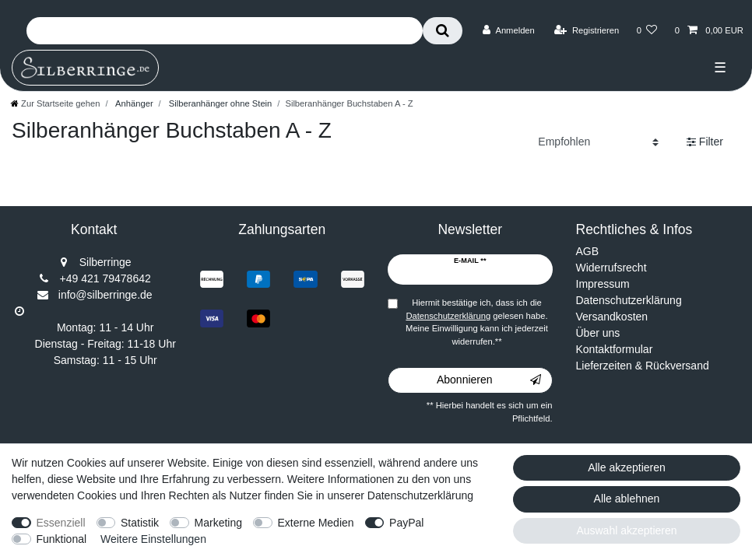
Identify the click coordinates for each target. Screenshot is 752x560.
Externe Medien (316, 523)
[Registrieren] (587, 30)
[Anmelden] (509, 30)
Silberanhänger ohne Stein (220, 103)
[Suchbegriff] (225, 31)
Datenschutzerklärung (629, 300)
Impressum (603, 284)
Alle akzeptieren (627, 467)
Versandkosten (612, 317)
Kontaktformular (615, 349)
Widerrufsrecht (611, 268)
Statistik (140, 523)
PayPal (406, 523)
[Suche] (443, 31)
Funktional (62, 539)
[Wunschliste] (647, 30)
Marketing (218, 523)
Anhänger (134, 103)
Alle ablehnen (627, 499)
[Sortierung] (598, 142)
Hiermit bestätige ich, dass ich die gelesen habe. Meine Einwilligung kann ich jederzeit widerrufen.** (477, 322)
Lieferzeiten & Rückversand (643, 366)
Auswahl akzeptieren (626, 530)
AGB (588, 251)
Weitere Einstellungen (153, 539)
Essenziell (61, 523)
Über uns (598, 333)
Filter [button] (705, 142)
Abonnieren (489, 380)
